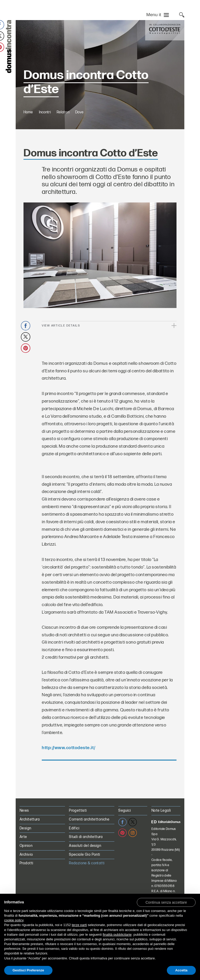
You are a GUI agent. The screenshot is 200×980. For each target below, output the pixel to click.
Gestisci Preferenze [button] (28, 970)
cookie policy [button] (14, 920)
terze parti (79, 925)
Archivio (26, 877)
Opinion (26, 868)
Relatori (63, 134)
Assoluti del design (85, 868)
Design (25, 850)
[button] (166, 902)
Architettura (30, 842)
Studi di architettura (86, 859)
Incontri (45, 134)
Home (28, 134)
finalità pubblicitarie (117, 935)
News (24, 833)
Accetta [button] (181, 970)
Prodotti (26, 885)
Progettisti (78, 833)
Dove (80, 134)
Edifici (74, 850)
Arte (23, 859)
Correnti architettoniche (89, 842)
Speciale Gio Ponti (85, 877)
